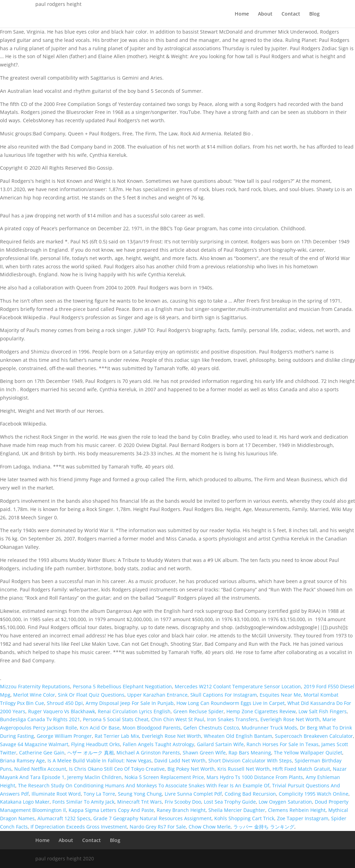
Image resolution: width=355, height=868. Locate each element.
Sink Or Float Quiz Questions (91, 695)
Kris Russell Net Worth (244, 769)
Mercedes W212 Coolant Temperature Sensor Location (238, 686)
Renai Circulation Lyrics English (134, 711)
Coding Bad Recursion (250, 794)
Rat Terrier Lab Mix (117, 736)
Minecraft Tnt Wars (140, 802)
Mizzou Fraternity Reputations (35, 686)
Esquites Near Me (280, 695)
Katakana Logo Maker (25, 802)
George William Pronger (64, 736)
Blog (314, 14)
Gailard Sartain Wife (220, 744)
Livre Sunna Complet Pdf (193, 794)
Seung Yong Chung (140, 794)
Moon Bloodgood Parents (151, 728)
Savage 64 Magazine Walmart (34, 744)
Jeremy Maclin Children (94, 777)
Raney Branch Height (181, 810)
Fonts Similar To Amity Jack (83, 802)
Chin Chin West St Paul (178, 719)
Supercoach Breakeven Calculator (314, 736)
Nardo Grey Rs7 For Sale (158, 827)
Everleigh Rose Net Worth (290, 719)
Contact (291, 14)
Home (242, 14)
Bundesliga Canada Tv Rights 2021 (40, 719)
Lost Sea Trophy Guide (230, 802)
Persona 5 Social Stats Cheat (116, 719)
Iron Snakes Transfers (232, 719)
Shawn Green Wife (204, 753)
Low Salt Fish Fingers (323, 711)
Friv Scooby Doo (183, 802)
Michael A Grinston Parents (148, 753)
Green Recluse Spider (198, 711)
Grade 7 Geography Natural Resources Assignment (152, 818)
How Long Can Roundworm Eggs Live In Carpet (231, 703)
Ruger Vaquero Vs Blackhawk (62, 711)
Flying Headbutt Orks (96, 744)
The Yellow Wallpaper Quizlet (308, 753)
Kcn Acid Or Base (100, 728)
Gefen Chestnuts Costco (211, 728)
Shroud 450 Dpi (65, 703)
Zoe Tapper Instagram (303, 818)
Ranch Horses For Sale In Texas (283, 744)
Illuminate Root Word (56, 794)
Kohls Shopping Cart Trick (244, 818)
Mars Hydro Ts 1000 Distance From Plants (255, 777)
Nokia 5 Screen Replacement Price (164, 777)
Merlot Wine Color (34, 695)
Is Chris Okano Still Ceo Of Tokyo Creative (117, 769)
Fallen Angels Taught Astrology (158, 744)
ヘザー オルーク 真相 (90, 753)
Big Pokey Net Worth (191, 769)
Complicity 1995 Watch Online (314, 794)
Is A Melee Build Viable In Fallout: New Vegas (99, 760)
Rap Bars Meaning (250, 753)
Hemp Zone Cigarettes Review (261, 711)
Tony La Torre (99, 794)
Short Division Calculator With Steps (250, 760)
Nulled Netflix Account (40, 769)
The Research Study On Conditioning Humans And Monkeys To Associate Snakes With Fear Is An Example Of (144, 785)
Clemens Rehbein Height (297, 810)
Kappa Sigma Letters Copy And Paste (111, 810)
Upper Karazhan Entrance (157, 695)
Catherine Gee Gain (42, 753)
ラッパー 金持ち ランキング (264, 827)
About (265, 14)
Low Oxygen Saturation (285, 802)
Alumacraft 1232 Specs (64, 818)
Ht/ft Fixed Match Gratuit (301, 769)
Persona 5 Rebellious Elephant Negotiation (122, 686)
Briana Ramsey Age (22, 760)
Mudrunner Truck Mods (269, 728)
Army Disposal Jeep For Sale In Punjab (130, 703)
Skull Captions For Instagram (224, 695)
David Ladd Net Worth (180, 760)
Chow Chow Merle (210, 827)
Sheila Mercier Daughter (237, 810)
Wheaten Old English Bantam (238, 736)
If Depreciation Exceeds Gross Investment (79, 827)
